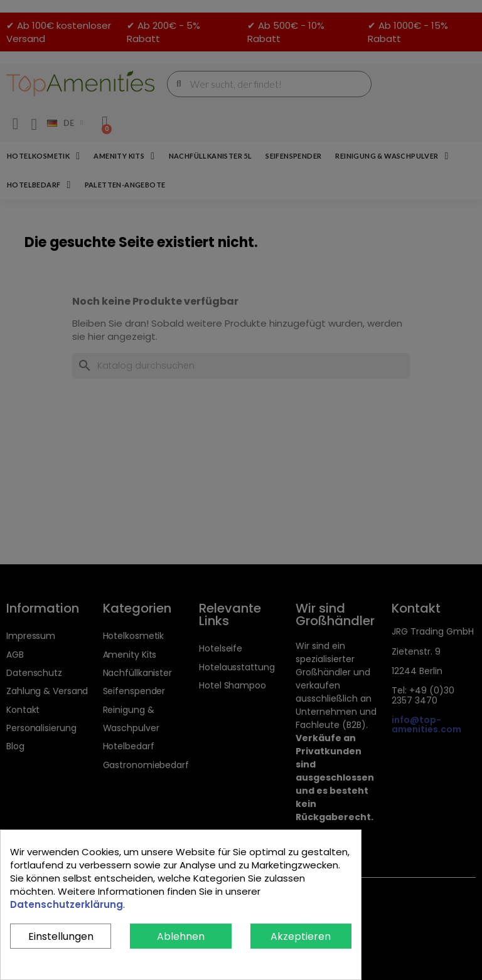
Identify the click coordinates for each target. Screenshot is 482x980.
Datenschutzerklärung (67, 904)
